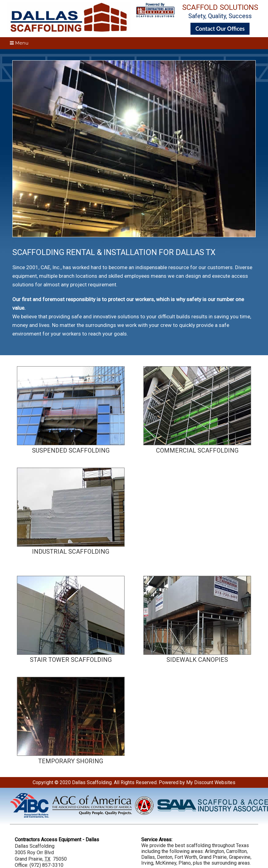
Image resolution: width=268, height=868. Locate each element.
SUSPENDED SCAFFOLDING (71, 450)
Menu (19, 43)
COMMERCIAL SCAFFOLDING (197, 450)
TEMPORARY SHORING (71, 761)
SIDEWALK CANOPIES (197, 660)
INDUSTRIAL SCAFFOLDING (71, 552)
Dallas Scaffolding (92, 782)
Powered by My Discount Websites (197, 782)
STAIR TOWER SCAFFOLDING (71, 660)
